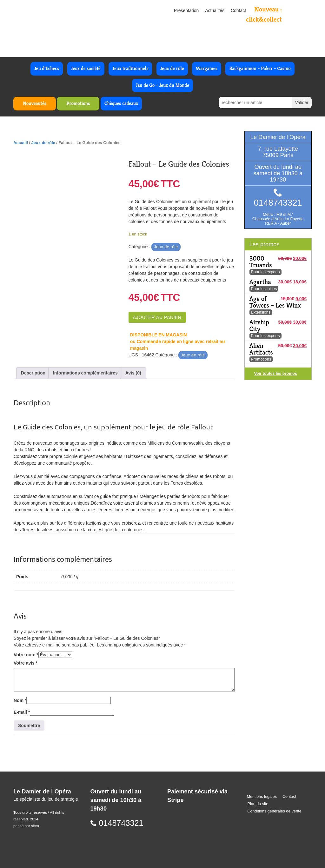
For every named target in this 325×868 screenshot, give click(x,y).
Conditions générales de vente (275, 811)
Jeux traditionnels (130, 68)
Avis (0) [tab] (133, 373)
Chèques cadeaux (121, 103)
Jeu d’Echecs (47, 68)
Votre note (26, 655)
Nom (20, 700)
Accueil (21, 143)
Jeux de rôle (172, 68)
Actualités (215, 10)
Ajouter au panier (157, 317)
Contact (238, 10)
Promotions (78, 103)
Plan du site (258, 804)
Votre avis (26, 663)
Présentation (186, 10)
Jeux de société (86, 68)
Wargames (207, 68)
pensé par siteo (26, 826)
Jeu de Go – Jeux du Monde (162, 85)
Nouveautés (35, 103)
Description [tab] (33, 373)
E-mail (22, 712)
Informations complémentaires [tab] (85, 373)
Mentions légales (262, 797)
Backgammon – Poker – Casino (260, 68)
